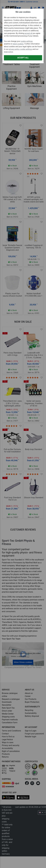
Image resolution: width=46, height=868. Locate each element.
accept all (28, 33)
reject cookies (18, 44)
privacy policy (14, 49)
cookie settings (27, 41)
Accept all (23, 58)
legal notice (8, 52)
